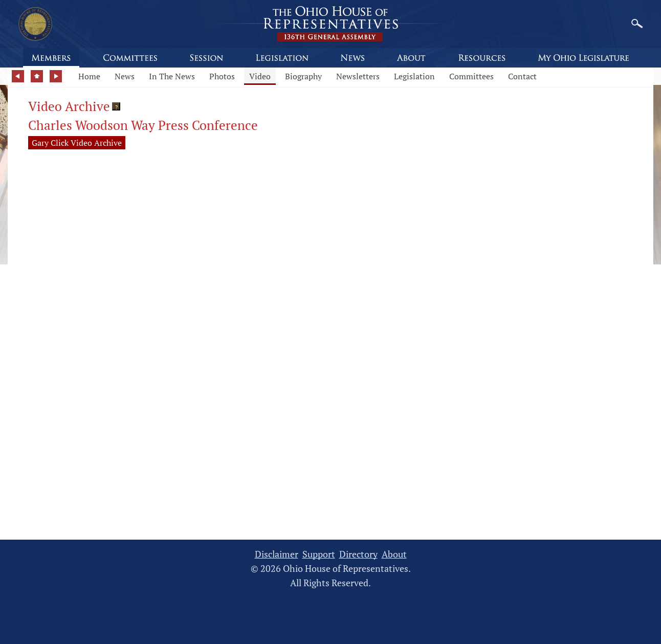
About (394, 554)
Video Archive (69, 106)
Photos (222, 76)
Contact (522, 76)
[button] (116, 106)
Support (319, 554)
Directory (358, 554)
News (125, 76)
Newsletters (358, 76)
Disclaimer (277, 554)
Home (89, 76)
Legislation (414, 76)
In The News (172, 76)
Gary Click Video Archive (77, 143)
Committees (471, 76)
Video (260, 76)
